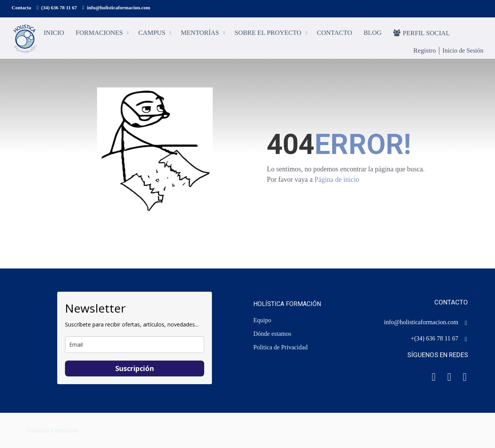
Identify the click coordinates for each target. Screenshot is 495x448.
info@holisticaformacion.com (119, 8)
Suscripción (135, 368)
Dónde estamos (272, 334)
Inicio (55, 33)
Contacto (335, 33)
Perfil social (422, 33)
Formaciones (100, 33)
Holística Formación (52, 430)
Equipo (262, 320)
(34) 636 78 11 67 (59, 8)
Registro (421, 51)
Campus (153, 33)
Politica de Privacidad (280, 347)
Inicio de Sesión (462, 51)
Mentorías (201, 33)
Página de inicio (337, 183)
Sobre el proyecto (269, 33)
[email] (135, 345)
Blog (373, 33)
